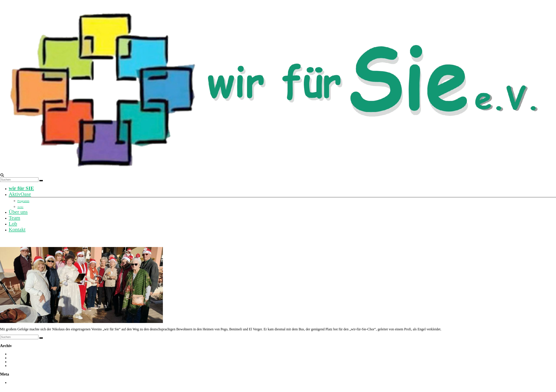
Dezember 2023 (20, 366)
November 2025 (20, 354)
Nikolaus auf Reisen (22, 240)
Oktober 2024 (18, 358)
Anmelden (16, 383)
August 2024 (18, 362)
